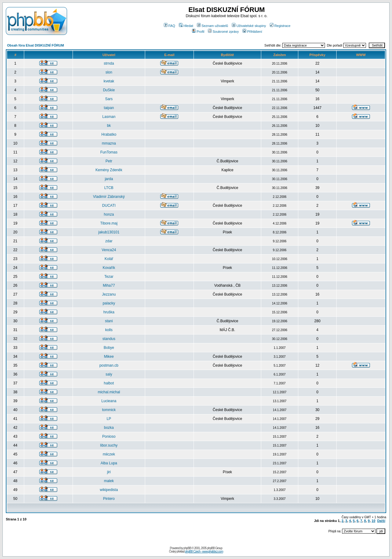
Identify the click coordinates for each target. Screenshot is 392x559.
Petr (109, 161)
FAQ (170, 26)
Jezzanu (109, 294)
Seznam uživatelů (213, 26)
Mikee (109, 357)
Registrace (280, 26)
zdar (109, 241)
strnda (109, 63)
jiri (109, 472)
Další (381, 521)
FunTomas (109, 152)
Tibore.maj (109, 223)
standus (109, 339)
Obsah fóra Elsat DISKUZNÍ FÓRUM (36, 45)
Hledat (186, 26)
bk (109, 126)
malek (109, 481)
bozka (109, 428)
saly (109, 374)
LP (109, 419)
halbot (109, 383)
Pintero (109, 499)
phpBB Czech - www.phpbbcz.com (204, 551)
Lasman (109, 117)
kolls (109, 330)
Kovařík (109, 268)
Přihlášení (252, 32)
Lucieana (109, 401)
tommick (109, 410)
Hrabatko (109, 134)
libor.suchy (109, 445)
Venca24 (109, 250)
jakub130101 (109, 232)
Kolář (109, 259)
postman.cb (109, 365)
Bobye (109, 348)
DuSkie (109, 90)
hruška (109, 312)
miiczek (109, 454)
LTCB (109, 188)
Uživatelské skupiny (249, 26)
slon (109, 72)
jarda (109, 179)
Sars (109, 99)
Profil (198, 32)
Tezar (109, 277)
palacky (109, 303)
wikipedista (109, 490)
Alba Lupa (109, 463)
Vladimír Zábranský (109, 197)
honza (109, 214)
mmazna (109, 143)
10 (373, 521)
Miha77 (109, 285)
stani (109, 321)
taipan (109, 108)
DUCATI (109, 206)
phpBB (187, 548)
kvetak (109, 81)
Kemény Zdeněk (109, 170)
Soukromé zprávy (223, 32)
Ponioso (109, 436)
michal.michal (109, 392)
